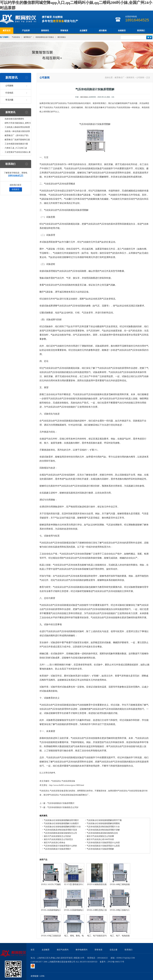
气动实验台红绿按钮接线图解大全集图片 (61, 823)
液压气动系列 (63, 950)
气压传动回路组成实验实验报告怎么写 (60, 833)
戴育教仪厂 (28, 37)
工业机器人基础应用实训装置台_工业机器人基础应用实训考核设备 (18, 128)
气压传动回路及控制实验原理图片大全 (103, 827)
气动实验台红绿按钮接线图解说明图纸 (103, 823)
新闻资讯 (45, 31)
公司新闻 (9, 86)
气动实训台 (16, 37)
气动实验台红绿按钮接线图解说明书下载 (104, 820)
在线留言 (122, 31)
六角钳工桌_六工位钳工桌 (16, 148)
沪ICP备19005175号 (116, 962)
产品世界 (26, 31)
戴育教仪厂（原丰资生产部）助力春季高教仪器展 (17, 136)
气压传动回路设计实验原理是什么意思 (103, 846)
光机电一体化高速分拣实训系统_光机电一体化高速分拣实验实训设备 (18, 132)
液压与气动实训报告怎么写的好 (57, 836)
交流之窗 (113, 950)
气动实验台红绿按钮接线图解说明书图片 (61, 820)
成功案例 (103, 31)
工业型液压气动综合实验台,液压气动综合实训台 (18, 153)
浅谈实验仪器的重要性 (14, 119)
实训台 (61, 177)
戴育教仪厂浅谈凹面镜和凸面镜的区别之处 (17, 140)
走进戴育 (83, 31)
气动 (55, 177)
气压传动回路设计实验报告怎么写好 (63, 807)
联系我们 (141, 31)
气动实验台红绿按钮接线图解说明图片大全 (62, 827)
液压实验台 (62, 37)
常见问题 (9, 100)
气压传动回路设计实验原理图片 (61, 803)
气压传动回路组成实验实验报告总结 (102, 833)
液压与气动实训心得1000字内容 (100, 839)
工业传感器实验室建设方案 (16, 144)
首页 (33, 950)
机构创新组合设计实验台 (45, 37)
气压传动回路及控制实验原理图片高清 (60, 830)
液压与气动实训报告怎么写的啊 (100, 836)
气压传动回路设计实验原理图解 (100, 849)
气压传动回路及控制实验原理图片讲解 (103, 830)
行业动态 (9, 93)
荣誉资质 (64, 31)
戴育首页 (7, 31)
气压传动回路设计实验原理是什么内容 (103, 843)
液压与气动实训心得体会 (55, 843)
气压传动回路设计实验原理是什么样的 (60, 846)
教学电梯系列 (82, 950)
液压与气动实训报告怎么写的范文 (58, 839)
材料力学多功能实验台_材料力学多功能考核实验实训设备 (18, 124)
